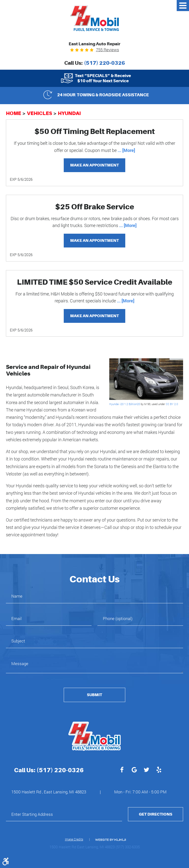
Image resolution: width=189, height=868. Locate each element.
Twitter (146, 770)
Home (14, 113)
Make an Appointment (94, 165)
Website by (110, 840)
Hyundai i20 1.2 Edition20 (125, 404)
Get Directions (156, 814)
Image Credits (74, 839)
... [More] (126, 150)
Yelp (159, 770)
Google (134, 770)
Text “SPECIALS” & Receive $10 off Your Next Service (103, 78)
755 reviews (108, 50)
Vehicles (39, 113)
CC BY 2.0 (172, 404)
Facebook (122, 770)
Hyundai (69, 113)
